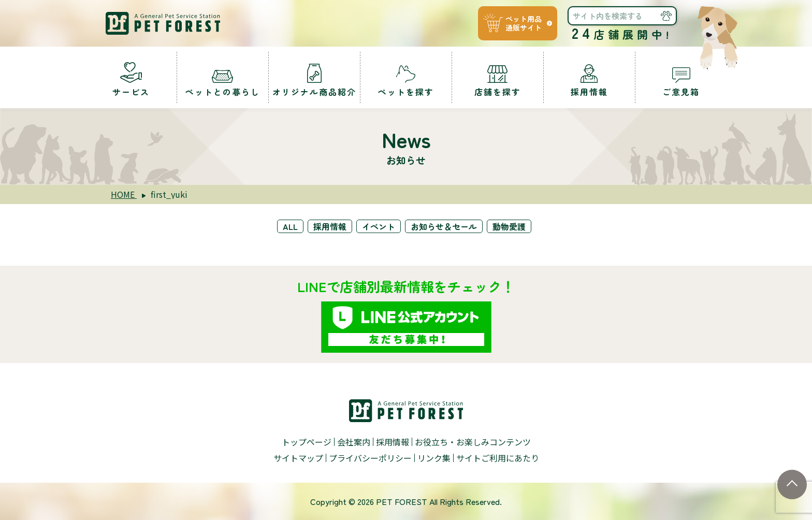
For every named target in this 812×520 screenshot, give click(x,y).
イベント (379, 226)
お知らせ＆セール (444, 226)
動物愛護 (509, 226)
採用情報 (330, 226)
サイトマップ (298, 458)
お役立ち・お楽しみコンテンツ (473, 442)
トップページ (307, 442)
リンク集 (434, 458)
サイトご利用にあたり (498, 458)
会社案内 (354, 442)
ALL (290, 226)
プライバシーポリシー (370, 458)
